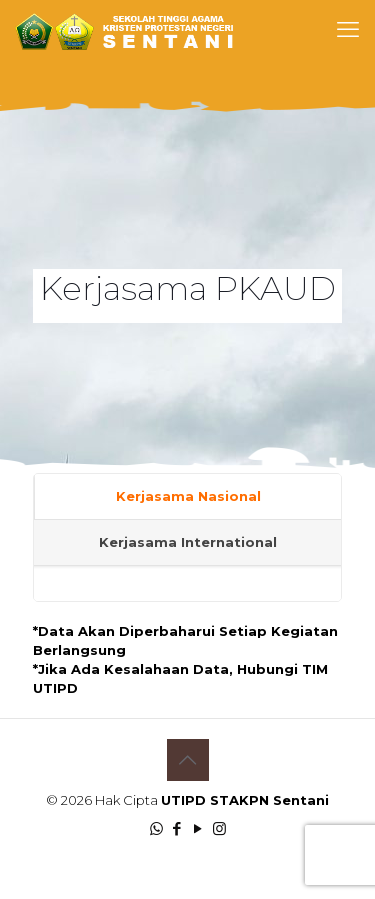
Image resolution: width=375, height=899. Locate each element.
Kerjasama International (188, 542)
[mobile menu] (348, 30)
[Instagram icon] (219, 828)
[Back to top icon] (188, 760)
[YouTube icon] (198, 828)
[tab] (187, 497)
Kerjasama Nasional (188, 496)
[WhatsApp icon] (156, 828)
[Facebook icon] (177, 828)
